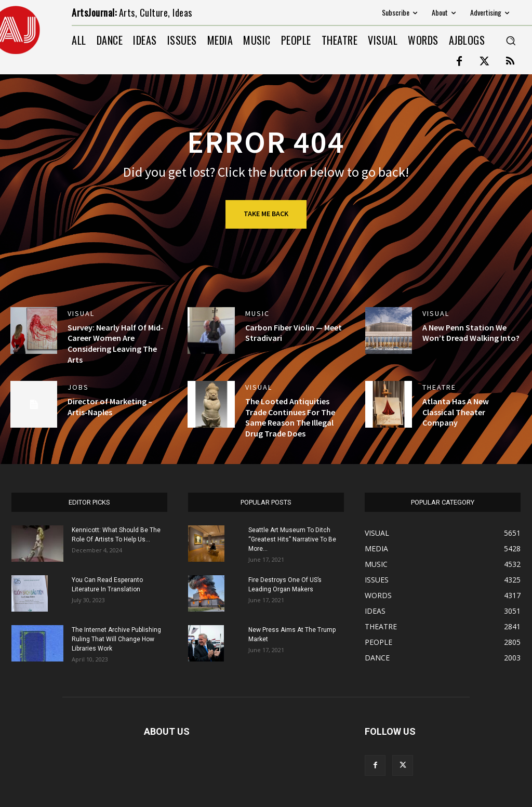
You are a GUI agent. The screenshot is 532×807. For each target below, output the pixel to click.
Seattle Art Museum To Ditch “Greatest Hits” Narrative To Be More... (292, 539)
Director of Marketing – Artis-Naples (110, 407)
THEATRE (439, 387)
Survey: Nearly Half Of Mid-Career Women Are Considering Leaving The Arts (116, 343)
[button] (511, 41)
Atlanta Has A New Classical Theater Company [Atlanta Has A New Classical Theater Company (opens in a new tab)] (456, 412)
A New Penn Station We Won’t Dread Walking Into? (471, 333)
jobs (78, 387)
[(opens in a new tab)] (211, 404)
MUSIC (257, 313)
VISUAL (81, 313)
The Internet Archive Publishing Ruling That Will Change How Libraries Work (116, 639)
